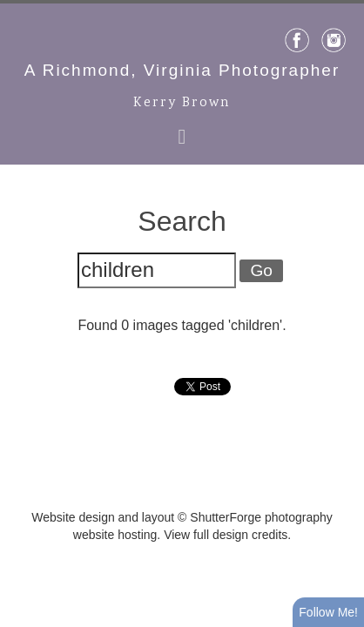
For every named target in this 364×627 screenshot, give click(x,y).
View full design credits (226, 535)
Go (261, 270)
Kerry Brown (182, 103)
